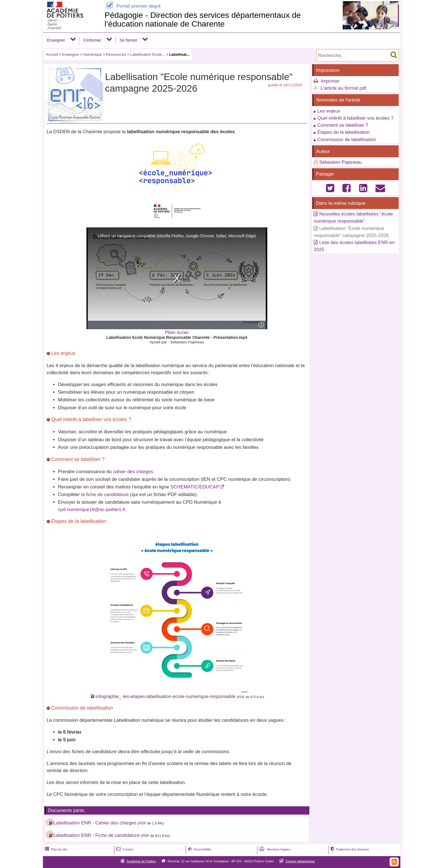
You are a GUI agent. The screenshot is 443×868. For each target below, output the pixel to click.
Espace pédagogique (300, 861)
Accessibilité (199, 849)
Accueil (52, 54)
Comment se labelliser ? (343, 125)
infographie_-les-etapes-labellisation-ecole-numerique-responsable (166, 696)
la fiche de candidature (105, 495)
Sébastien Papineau (340, 162)
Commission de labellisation (347, 140)
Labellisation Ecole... (148, 54)
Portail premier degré (133, 6)
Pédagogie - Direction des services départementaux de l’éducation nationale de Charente (203, 19)
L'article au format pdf (343, 88)
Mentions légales (274, 849)
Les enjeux (329, 111)
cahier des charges (133, 472)
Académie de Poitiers (141, 861)
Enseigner (56, 40)
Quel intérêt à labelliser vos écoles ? (355, 118)
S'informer (92, 40)
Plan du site (55, 849)
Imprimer (330, 81)
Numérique (93, 54)
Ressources (116, 54)
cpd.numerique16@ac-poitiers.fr (92, 510)
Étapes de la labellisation (344, 132)
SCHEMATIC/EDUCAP (195, 487)
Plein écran (177, 332)
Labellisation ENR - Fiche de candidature (96, 835)
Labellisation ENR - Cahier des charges (95, 823)
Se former (128, 40)
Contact (124, 849)
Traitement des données (349, 849)
